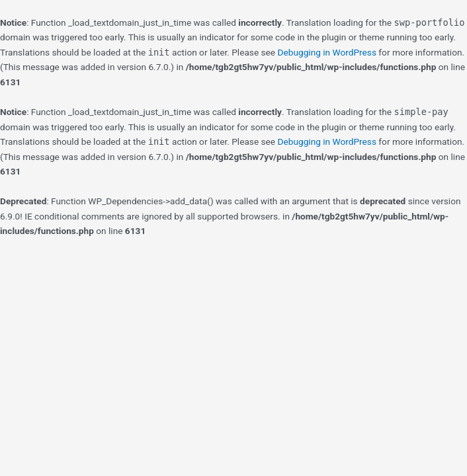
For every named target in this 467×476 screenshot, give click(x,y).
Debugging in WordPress (327, 52)
